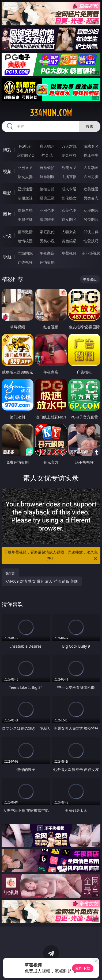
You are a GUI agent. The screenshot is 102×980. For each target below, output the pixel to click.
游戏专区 (91, 146)
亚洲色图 (47, 210)
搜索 (90, 126)
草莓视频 (69, 253)
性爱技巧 (91, 241)
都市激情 (25, 232)
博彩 (7, 150)
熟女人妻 (25, 177)
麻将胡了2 (25, 155)
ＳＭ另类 (91, 177)
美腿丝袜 (25, 219)
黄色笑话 (69, 241)
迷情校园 (25, 241)
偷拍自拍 (47, 189)
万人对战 (69, 146)
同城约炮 (25, 253)
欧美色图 (69, 210)
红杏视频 (25, 262)
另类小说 (47, 241)
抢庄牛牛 (91, 155)
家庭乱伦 (47, 232)
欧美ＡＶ (69, 168)
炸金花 (47, 155)
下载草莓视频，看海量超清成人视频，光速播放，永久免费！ (51, 556)
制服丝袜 (25, 198)
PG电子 (25, 146)
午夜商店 (47, 253)
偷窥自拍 (25, 210)
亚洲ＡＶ (25, 168)
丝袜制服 (47, 177)
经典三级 (47, 198)
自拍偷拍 (47, 168)
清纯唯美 (47, 219)
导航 (7, 257)
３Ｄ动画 (91, 168)
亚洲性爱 (25, 189)
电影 (7, 193)
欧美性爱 (91, 189)
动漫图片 (91, 210)
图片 (7, 214)
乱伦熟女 (69, 198)
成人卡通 (69, 189)
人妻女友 (69, 232)
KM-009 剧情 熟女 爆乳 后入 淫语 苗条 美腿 (42, 581)
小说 (7, 236)
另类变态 (91, 198)
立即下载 (83, 968)
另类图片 (91, 219)
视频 (7, 171)
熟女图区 (69, 219)
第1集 (10, 573)
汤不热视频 (91, 253)
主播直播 (69, 177)
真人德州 (47, 146)
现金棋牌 (69, 155)
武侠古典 (91, 232)
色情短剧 (47, 262)
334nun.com (51, 113)
